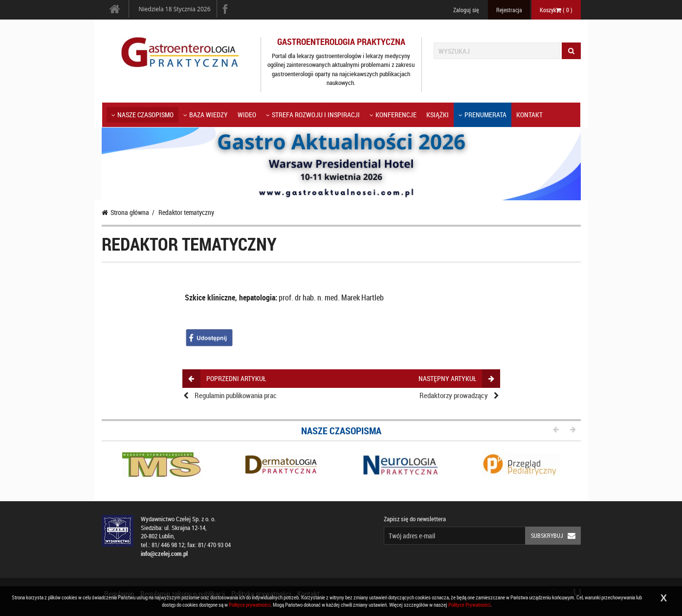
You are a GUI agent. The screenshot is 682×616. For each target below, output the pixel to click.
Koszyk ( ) (556, 10)
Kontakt (529, 115)
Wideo (247, 115)
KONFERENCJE (393, 115)
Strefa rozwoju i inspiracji (313, 115)
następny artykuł (456, 378)
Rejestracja (509, 10)
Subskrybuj (556, 536)
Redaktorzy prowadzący (454, 395)
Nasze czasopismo (143, 115)
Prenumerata (483, 115)
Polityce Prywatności (469, 605)
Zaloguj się (466, 10)
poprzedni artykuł (227, 378)
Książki (438, 115)
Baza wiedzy (206, 115)
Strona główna (125, 212)
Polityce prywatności (250, 605)
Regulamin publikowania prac (236, 395)
